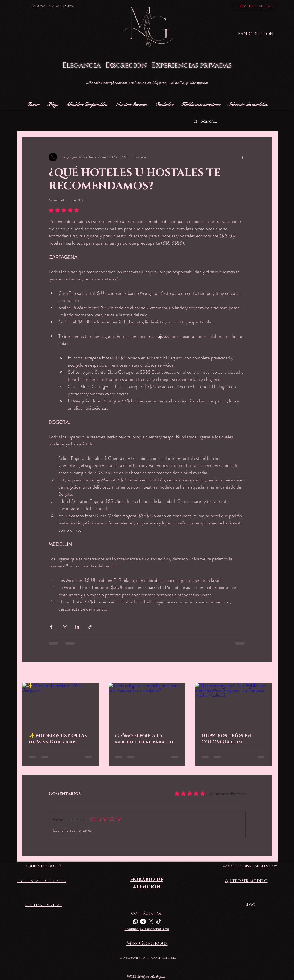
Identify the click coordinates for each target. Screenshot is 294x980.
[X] (151, 922)
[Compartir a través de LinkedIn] (77, 627)
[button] (164, 105)
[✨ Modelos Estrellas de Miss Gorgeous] (61, 705)
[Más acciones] (242, 157)
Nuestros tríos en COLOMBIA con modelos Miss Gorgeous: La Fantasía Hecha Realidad (232, 739)
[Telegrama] (143, 922)
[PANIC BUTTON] (256, 34)
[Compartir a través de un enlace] (90, 627)
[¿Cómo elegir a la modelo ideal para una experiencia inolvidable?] (147, 705)
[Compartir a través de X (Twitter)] (64, 627)
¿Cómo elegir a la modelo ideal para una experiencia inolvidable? (146, 739)
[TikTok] (159, 922)
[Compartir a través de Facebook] (51, 627)
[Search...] (231, 121)
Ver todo (266, 673)
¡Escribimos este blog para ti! (49, 121)
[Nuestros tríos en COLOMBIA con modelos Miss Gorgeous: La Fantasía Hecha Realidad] (233, 705)
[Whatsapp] (135, 922)
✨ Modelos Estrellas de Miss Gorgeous (58, 739)
